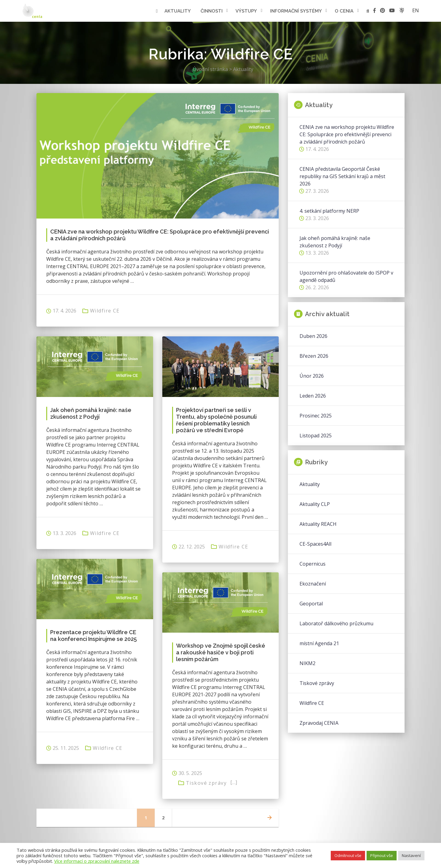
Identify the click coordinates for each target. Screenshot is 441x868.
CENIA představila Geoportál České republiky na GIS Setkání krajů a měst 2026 (342, 176)
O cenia (344, 11)
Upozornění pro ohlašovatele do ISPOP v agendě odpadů (346, 276)
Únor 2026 (312, 376)
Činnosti (212, 11)
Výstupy (246, 11)
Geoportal (311, 604)
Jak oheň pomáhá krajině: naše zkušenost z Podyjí (91, 413)
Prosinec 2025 (316, 416)
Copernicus (313, 564)
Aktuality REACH (318, 524)
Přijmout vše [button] (382, 855)
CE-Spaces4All (315, 544)
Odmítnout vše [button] (348, 855)
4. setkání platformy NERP (329, 211)
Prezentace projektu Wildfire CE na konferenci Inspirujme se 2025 (94, 636)
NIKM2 (307, 663)
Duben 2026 (313, 336)
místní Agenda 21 (319, 643)
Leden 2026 (313, 396)
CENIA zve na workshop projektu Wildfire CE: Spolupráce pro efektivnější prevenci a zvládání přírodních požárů (160, 235)
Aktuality (178, 11)
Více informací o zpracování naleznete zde (97, 861)
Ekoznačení (313, 584)
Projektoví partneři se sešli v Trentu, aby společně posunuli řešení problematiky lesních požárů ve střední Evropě (216, 420)
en (416, 10)
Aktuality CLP (315, 504)
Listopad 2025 (316, 436)
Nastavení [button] (411, 855)
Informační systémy (296, 11)
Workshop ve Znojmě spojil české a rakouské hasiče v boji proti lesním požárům (221, 652)
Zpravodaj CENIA (319, 723)
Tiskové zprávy (206, 783)
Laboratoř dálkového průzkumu (336, 623)
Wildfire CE (105, 311)
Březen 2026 (314, 356)
